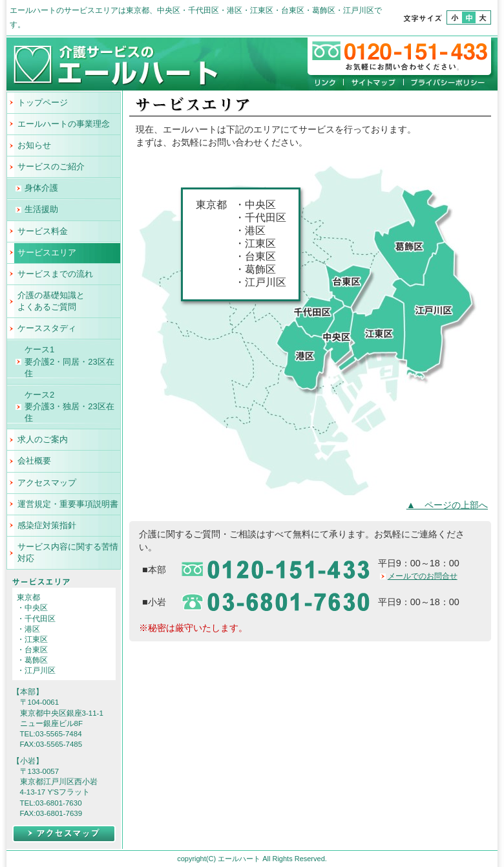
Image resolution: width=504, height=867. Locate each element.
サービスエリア (47, 252)
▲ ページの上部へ (447, 505)
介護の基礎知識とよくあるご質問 (51, 301)
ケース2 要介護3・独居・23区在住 (69, 406)
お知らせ (34, 145)
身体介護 (41, 188)
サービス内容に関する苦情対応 (68, 552)
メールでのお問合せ (423, 576)
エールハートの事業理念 (64, 124)
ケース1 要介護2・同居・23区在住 (69, 361)
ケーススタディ (47, 328)
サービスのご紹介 (51, 166)
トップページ (43, 102)
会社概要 (34, 461)
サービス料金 (43, 231)
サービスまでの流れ (55, 274)
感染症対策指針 (47, 525)
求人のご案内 (43, 439)
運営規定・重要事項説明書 (68, 504)
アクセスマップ (47, 483)
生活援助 (41, 209)
